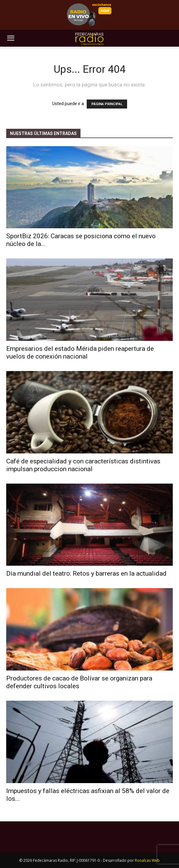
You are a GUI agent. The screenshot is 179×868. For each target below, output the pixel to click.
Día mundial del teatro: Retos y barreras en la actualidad (86, 573)
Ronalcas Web (147, 860)
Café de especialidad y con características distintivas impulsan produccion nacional (83, 465)
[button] (11, 38)
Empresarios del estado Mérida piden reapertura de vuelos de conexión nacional (80, 353)
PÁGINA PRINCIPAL (107, 104)
